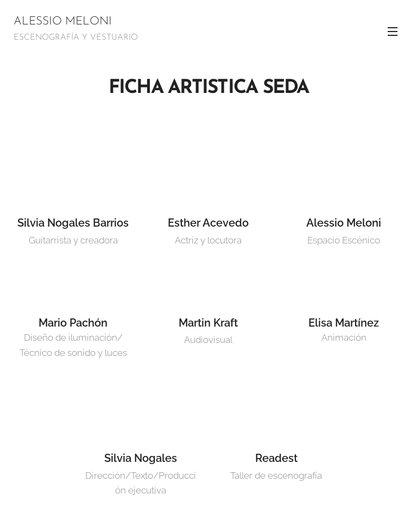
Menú (393, 32)
